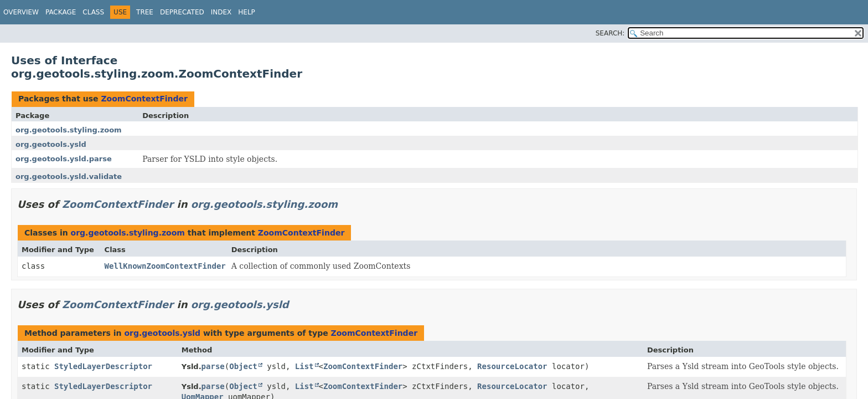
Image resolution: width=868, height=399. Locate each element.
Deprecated (182, 12)
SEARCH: (610, 33)
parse (213, 366)
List (304, 366)
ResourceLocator (512, 366)
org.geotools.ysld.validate (69, 177)
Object (243, 366)
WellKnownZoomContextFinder (165, 266)
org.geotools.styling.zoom (69, 130)
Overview (21, 12)
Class (93, 12)
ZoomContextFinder (144, 99)
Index (221, 12)
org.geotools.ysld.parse (64, 159)
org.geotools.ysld (51, 144)
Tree (145, 12)
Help (247, 12)
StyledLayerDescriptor (103, 366)
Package (61, 12)
